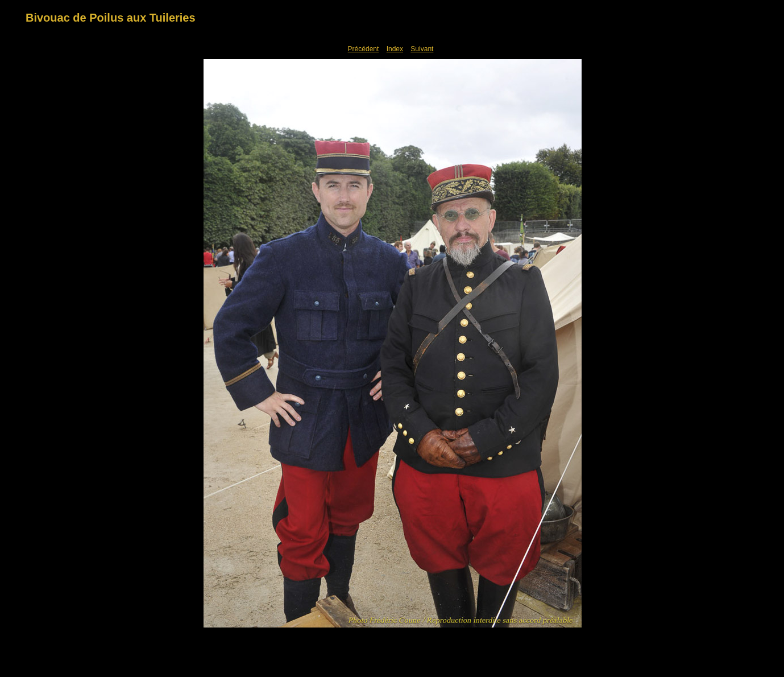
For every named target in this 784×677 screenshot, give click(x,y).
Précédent (364, 49)
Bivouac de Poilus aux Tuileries (111, 18)
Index (395, 49)
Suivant (422, 49)
